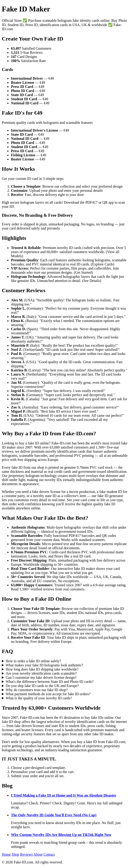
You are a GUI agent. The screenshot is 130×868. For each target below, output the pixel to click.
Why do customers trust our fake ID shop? (37, 690)
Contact (49, 854)
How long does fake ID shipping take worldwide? (42, 669)
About (38, 854)
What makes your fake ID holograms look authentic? (44, 665)
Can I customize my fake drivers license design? (41, 677)
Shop (15, 854)
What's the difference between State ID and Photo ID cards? (50, 682)
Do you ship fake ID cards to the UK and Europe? (42, 686)
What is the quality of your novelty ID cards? (39, 698)
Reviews (26, 854)
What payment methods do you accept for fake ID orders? (48, 694)
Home (6, 854)
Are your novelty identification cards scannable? (41, 673)
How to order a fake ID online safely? (33, 661)
